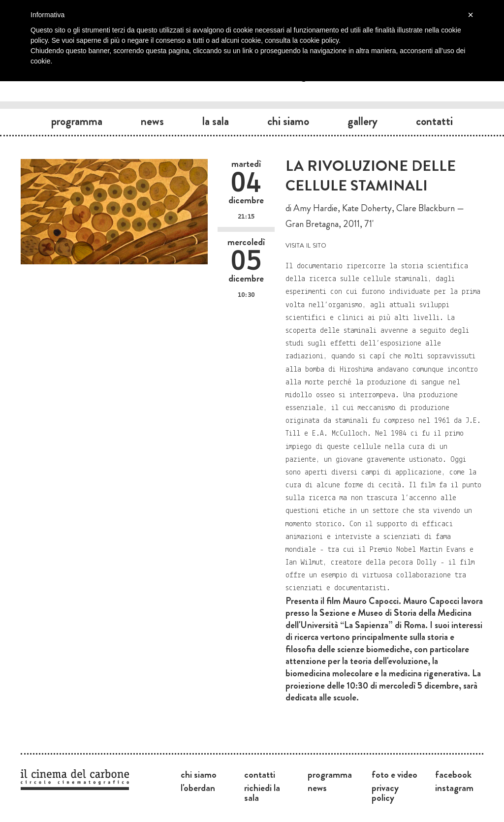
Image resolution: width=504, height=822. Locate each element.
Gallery (362, 121)
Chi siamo (288, 121)
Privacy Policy (385, 792)
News (152, 121)
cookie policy (319, 40)
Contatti (434, 121)
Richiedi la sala (262, 792)
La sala (216, 121)
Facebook (453, 774)
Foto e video (394, 774)
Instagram (454, 788)
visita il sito (306, 244)
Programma (77, 121)
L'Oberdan (198, 788)
